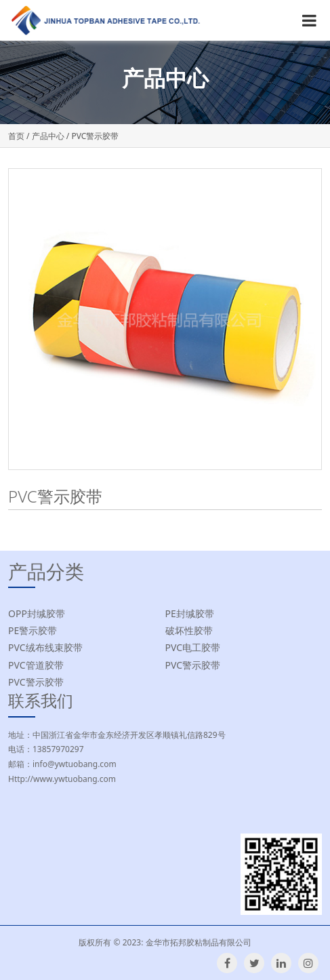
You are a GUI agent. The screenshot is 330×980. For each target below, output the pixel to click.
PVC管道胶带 (36, 665)
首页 (16, 136)
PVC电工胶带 (193, 647)
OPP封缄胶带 (37, 613)
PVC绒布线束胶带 (45, 647)
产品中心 (48, 136)
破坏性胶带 (189, 630)
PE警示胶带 (33, 630)
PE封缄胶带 (190, 613)
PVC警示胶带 (193, 665)
